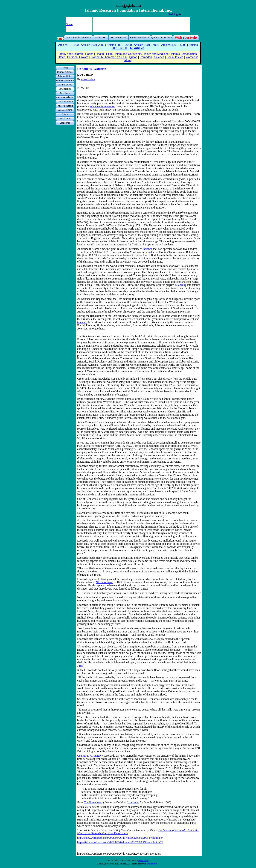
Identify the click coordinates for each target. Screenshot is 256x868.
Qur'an (133, 57)
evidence (95, 106)
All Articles (137, 48)
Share (69, 24)
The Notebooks (93, 802)
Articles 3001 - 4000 (146, 45)
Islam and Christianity (128, 54)
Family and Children (70, 54)
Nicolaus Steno (104, 582)
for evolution (108, 106)
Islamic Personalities (184, 54)
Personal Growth (78, 57)
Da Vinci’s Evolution (92, 69)
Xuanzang (181, 285)
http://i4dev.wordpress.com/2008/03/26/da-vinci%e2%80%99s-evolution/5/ (120, 838)
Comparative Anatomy (90, 756)
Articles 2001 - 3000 (119, 45)
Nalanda (148, 249)
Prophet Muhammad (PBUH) (109, 57)
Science (159, 57)
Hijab (109, 54)
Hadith (89, 54)
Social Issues (175, 57)
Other (62, 57)
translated (134, 802)
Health (100, 54)
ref (82, 666)
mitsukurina (88, 79)
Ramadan (146, 57)
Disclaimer (152, 864)
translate (82, 322)
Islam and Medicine (156, 54)
